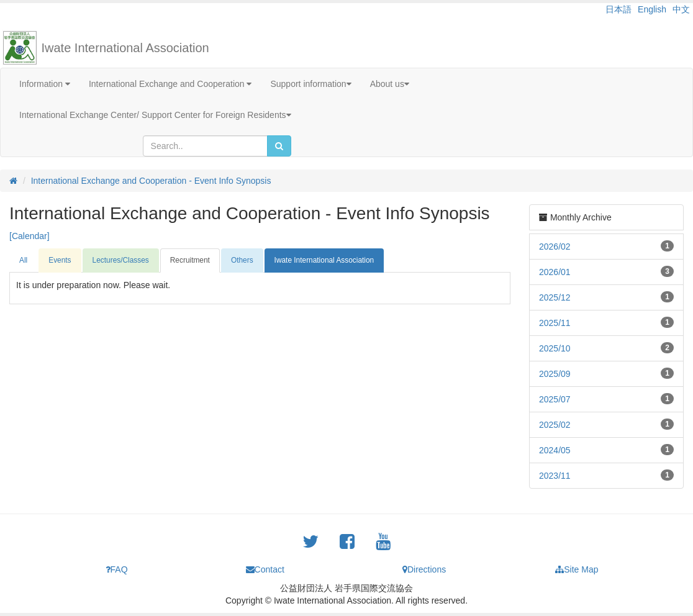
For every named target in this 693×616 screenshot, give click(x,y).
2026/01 (555, 272)
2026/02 (555, 247)
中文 (681, 9)
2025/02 (555, 425)
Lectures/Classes (121, 260)
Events (60, 260)
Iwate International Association (125, 48)
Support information (310, 84)
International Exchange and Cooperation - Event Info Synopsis (151, 181)
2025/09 (555, 374)
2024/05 (555, 450)
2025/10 (555, 348)
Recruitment (190, 260)
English (652, 9)
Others (242, 260)
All (23, 260)
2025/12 (555, 297)
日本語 (618, 9)
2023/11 (555, 476)
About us (390, 84)
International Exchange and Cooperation (170, 84)
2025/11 (555, 323)
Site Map (577, 569)
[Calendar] (29, 236)
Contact (265, 569)
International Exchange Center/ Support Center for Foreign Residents (155, 115)
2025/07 (555, 399)
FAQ (117, 569)
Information (45, 84)
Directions (424, 569)
